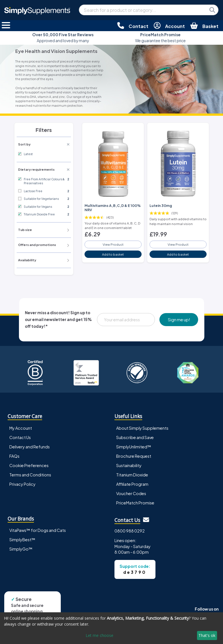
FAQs (14, 456)
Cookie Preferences (29, 465)
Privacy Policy (22, 484)
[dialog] (111, 628)
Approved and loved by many (63, 38)
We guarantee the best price (160, 38)
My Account (21, 428)
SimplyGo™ (21, 549)
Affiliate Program (132, 484)
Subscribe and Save (135, 437)
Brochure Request (134, 456)
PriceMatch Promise (135, 503)
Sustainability (129, 465)
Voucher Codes (131, 493)
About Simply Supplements (142, 428)
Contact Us (20, 437)
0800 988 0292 (130, 531)
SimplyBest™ (22, 540)
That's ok (207, 635)
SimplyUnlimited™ (134, 447)
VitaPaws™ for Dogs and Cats (38, 530)
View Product (113, 244)
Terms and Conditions (30, 475)
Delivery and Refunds (30, 447)
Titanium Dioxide (132, 475)
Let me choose (99, 635)
